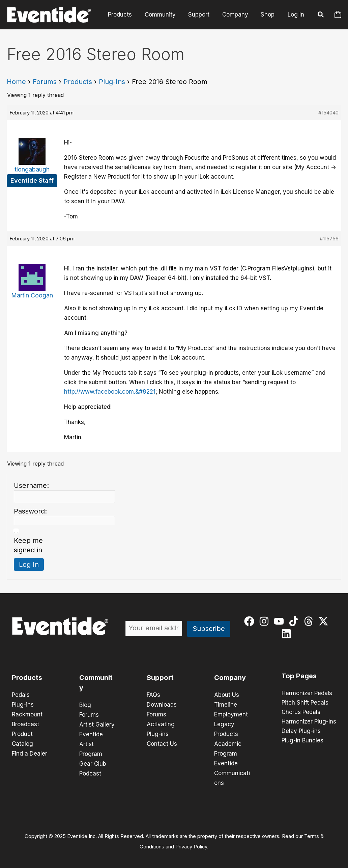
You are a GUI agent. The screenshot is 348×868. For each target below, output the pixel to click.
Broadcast (25, 723)
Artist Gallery (97, 724)
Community (164, 15)
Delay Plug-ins (301, 731)
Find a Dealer (30, 752)
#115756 (329, 239)
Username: (31, 485)
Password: (30, 511)
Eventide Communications (232, 770)
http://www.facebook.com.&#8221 (110, 392)
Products (125, 15)
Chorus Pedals (301, 712)
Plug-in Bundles (302, 741)
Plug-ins (23, 704)
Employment (231, 714)
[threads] (310, 621)
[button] (321, 16)
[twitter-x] (325, 621)
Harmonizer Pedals (307, 693)
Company (237, 15)
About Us (227, 695)
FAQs (153, 695)
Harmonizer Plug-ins (309, 722)
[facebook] (251, 621)
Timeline (226, 704)
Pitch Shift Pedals (305, 703)
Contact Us (162, 742)
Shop (268, 15)
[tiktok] (295, 621)
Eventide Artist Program (91, 743)
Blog (85, 705)
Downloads (162, 704)
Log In (296, 15)
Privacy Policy (191, 843)
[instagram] (266, 621)
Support (202, 15)
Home (16, 82)
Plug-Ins (112, 82)
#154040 (328, 113)
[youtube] (280, 621)
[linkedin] (288, 634)
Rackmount (27, 714)
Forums (45, 82)
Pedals (21, 695)
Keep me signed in (28, 545)
